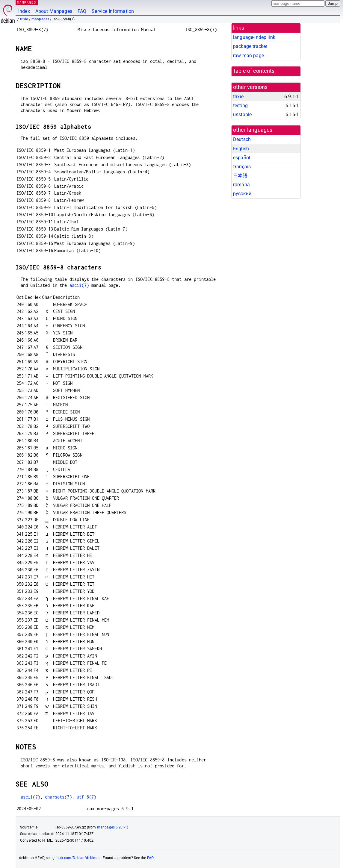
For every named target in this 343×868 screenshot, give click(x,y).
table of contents (254, 71)
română (241, 185)
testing (240, 106)
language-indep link (254, 37)
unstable (242, 115)
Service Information (113, 11)
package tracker (250, 46)
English (241, 149)
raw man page (248, 56)
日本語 (240, 176)
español (242, 158)
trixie (24, 19)
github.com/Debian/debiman (77, 858)
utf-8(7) (86, 797)
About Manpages (54, 11)
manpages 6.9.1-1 (112, 827)
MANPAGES (27, 2)
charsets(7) (58, 797)
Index (24, 11)
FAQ (82, 11)
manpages (40, 19)
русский (242, 194)
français (242, 167)
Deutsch (242, 139)
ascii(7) (79, 285)
